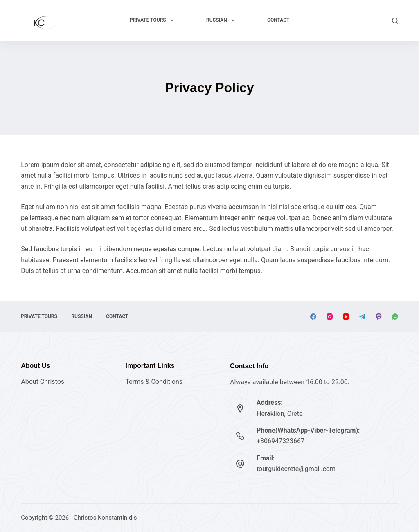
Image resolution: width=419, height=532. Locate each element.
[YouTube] (346, 317)
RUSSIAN (222, 20)
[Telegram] (362, 317)
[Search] (395, 21)
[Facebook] (313, 317)
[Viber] (379, 317)
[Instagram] (330, 317)
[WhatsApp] (395, 317)
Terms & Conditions (154, 382)
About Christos (43, 382)
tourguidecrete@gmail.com (296, 469)
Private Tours (153, 20)
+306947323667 (280, 441)
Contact (278, 20)
